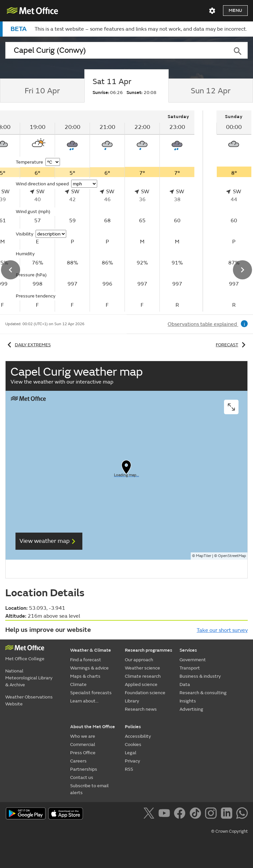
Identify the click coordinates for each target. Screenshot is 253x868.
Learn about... (84, 701)
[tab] (42, 91)
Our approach (139, 660)
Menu (235, 10)
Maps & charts (85, 676)
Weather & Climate (91, 650)
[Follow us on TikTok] (197, 814)
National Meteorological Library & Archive (29, 678)
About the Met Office (93, 727)
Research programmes (149, 650)
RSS (129, 769)
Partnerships (84, 769)
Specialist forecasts (91, 693)
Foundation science (145, 693)
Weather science (142, 668)
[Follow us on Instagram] (212, 814)
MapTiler (204, 556)
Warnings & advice (89, 668)
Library (132, 701)
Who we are (83, 736)
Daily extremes (28, 345)
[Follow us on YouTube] (166, 814)
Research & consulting (203, 693)
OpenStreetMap (232, 556)
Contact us (82, 777)
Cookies (133, 744)
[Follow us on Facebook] (181, 814)
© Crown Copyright (229, 831)
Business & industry (200, 676)
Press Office (83, 753)
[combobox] (116, 50)
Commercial (83, 744)
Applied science (141, 684)
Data (185, 684)
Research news (141, 709)
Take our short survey (222, 630)
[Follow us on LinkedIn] (228, 814)
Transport (190, 668)
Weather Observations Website (29, 700)
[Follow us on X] (150, 814)
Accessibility (138, 736)
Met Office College (25, 659)
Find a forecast (86, 660)
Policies (133, 727)
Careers (78, 761)
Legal (131, 753)
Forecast (232, 345)
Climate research (143, 676)
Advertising (191, 709)
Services (188, 650)
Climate (78, 684)
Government (193, 660)
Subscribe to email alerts (89, 789)
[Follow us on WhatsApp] (242, 814)
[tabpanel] (225, 211)
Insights (188, 701)
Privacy (132, 761)
